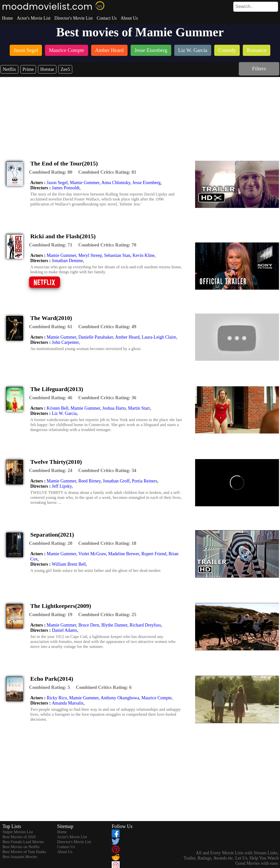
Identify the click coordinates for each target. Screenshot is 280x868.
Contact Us (107, 18)
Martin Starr (139, 408)
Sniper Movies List (18, 832)
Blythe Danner (114, 625)
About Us (129, 18)
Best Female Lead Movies (23, 842)
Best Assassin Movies (20, 857)
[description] (51, 172)
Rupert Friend (154, 554)
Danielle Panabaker (96, 337)
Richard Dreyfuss (145, 625)
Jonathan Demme (67, 261)
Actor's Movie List (34, 18)
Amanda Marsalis (68, 703)
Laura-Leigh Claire (159, 337)
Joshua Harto (114, 408)
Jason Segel (57, 183)
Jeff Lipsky (62, 486)
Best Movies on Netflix (21, 847)
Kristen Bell (58, 408)
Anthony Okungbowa (120, 698)
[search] (256, 7)
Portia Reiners (144, 481)
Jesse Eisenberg (147, 183)
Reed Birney (89, 481)
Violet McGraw (92, 554)
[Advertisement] (140, 114)
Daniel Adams (65, 630)
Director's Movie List (73, 18)
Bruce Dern (89, 625)
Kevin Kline (143, 255)
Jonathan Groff (116, 481)
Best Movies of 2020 (19, 837)
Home (7, 18)
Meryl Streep (90, 255)
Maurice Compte (157, 698)
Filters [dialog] (259, 68)
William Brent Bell (69, 564)
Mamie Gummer (85, 183)
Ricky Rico (57, 698)
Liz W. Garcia (64, 413)
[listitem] (26, 51)
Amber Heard (127, 337)
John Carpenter (65, 342)
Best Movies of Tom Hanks (24, 852)
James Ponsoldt (66, 188)
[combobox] (245, 6)
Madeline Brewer (124, 554)
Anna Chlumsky (116, 183)
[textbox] (245, 6)
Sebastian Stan (117, 255)
